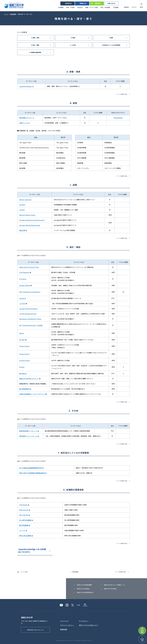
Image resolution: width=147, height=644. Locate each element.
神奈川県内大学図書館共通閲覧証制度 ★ (33, 473)
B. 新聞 (73, 38)
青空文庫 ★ (23, 230)
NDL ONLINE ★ (25, 515)
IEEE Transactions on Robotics (30, 292)
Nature (22, 333)
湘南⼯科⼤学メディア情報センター (115, 585)
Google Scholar (25, 285)
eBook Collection (25, 200)
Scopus (22, 367)
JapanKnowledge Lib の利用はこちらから (32, 551)
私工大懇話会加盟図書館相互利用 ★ (31, 468)
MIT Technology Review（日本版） (31, 325)
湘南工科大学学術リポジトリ (29, 379)
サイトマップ (64, 621)
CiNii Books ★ (24, 505)
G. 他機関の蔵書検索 (35, 52)
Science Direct (24, 354)
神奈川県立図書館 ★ (26, 536)
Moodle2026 (118, 118)
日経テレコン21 (25, 123)
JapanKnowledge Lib (27, 86)
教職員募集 (64, 629)
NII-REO (22, 340)
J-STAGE (22, 303)
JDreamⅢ (23, 298)
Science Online (24, 360)
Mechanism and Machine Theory (30, 319)
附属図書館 (75, 572)
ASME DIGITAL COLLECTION (29, 267)
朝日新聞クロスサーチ (27, 118)
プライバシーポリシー (67, 625)
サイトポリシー (84, 621)
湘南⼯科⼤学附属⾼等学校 (85, 592)
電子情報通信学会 (25, 389)
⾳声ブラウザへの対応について (89, 625)
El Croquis (23, 279)
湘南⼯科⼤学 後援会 (83, 589)
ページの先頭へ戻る (122, 94)
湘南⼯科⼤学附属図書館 (84, 585)
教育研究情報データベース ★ (29, 431)
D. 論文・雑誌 (35, 45)
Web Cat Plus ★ (25, 510)
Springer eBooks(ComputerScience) (32, 220)
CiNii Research (24, 272)
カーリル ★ (23, 530)
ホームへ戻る (24, 572)
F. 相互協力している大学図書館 (111, 45)
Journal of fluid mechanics (28, 309)
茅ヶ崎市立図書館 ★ (26, 520)
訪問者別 (126, 7)
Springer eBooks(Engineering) (30, 225)
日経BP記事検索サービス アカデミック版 (33, 394)
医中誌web (23, 373)
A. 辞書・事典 (35, 38)
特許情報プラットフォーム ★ (29, 436)
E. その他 (73, 45)
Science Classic (24, 346)
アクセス (134, 7)
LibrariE (22, 210)
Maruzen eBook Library (27, 215)
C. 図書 (111, 38)
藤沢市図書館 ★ (25, 525)
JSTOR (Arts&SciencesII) (28, 314)
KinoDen (22, 205)
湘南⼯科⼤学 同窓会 (110, 589)
